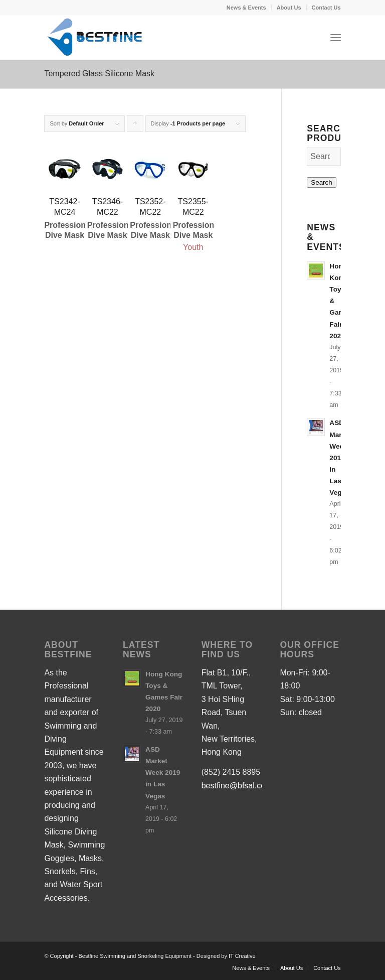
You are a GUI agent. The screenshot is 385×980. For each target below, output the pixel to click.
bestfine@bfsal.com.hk (242, 786)
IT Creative (242, 956)
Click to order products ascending (135, 126)
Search (321, 182)
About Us (289, 8)
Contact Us (326, 8)
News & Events (246, 8)
